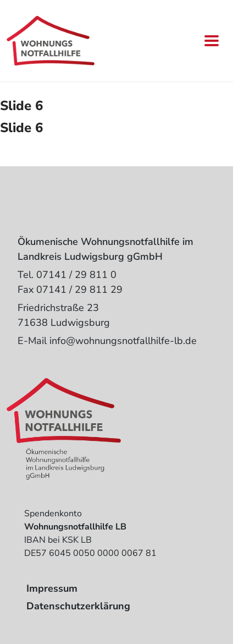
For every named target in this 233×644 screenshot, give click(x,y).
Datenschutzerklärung (78, 606)
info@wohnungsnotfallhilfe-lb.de (123, 341)
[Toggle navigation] (212, 41)
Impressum (52, 588)
